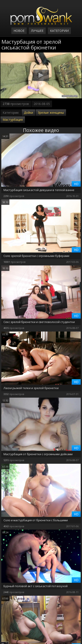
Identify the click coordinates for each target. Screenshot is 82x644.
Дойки (28, 113)
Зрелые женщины (51, 113)
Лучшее (37, 31)
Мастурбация (13, 120)
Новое (19, 31)
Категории (59, 31)
